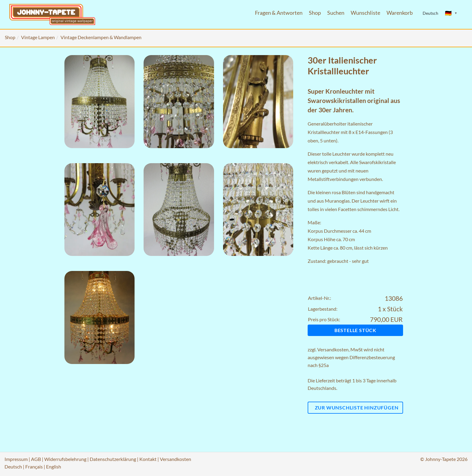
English (54, 467)
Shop (315, 13)
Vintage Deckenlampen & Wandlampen (101, 37)
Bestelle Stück (355, 330)
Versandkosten (333, 349)
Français (34, 467)
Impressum (16, 459)
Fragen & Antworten (279, 13)
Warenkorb (400, 13)
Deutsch (13, 467)
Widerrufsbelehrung (65, 459)
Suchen (336, 13)
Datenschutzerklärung (113, 459)
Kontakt (148, 459)
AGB (36, 459)
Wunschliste (365, 13)
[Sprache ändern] (451, 13)
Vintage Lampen (38, 37)
